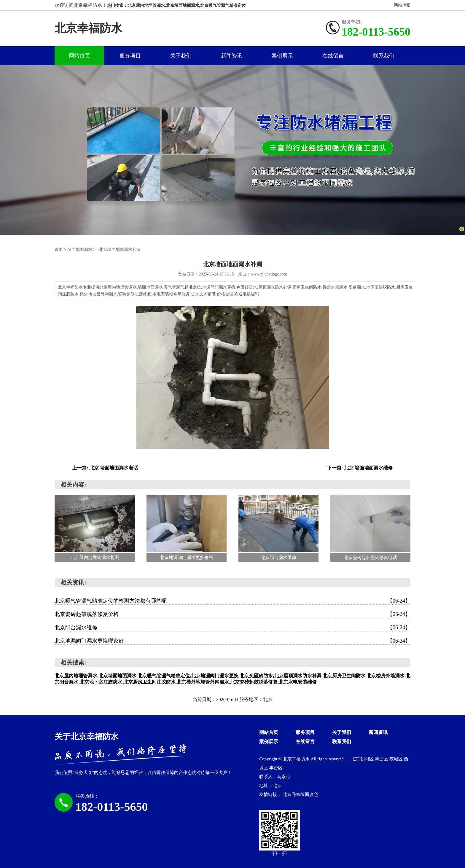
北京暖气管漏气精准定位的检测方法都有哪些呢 (232, 601)
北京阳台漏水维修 (232, 627)
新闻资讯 (232, 56)
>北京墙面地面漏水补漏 (119, 250)
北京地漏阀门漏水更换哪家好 (232, 641)
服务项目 (130, 56)
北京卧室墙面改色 (300, 794)
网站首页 (79, 56)
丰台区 (276, 767)
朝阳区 (368, 759)
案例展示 (282, 56)
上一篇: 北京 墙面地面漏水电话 (105, 468)
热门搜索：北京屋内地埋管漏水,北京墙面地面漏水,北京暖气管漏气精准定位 (176, 5)
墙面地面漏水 (80, 250)
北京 (356, 759)
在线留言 (333, 56)
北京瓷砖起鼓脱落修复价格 (232, 614)
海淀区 (382, 759)
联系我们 (384, 56)
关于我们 (181, 56)
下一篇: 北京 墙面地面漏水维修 (360, 468)
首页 (59, 250)
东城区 (397, 759)
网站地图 (402, 5)
